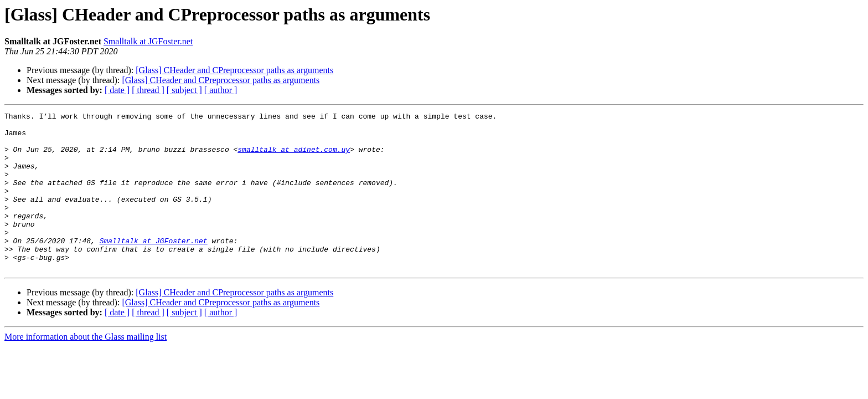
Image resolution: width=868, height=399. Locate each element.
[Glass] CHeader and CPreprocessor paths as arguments (234, 70)
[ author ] (221, 90)
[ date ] (117, 90)
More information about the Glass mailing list (86, 368)
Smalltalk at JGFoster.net (148, 41)
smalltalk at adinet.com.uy (294, 157)
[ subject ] (184, 90)
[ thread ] (148, 90)
